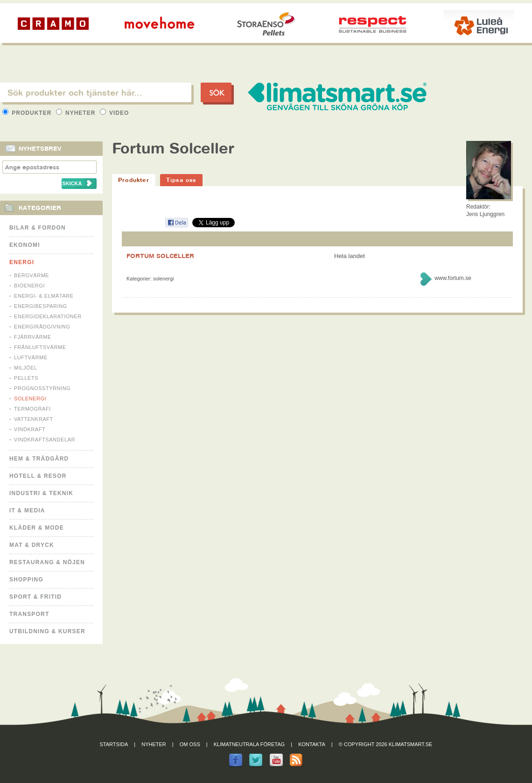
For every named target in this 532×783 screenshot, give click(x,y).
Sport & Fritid (35, 597)
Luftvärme (31, 357)
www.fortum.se (453, 278)
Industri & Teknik (41, 493)
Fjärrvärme (33, 337)
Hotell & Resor (38, 476)
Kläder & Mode (37, 528)
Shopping (26, 580)
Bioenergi (29, 286)
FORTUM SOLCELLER (160, 256)
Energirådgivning (42, 327)
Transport (29, 614)
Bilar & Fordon (38, 228)
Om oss (190, 744)
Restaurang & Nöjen (47, 562)
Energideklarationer (48, 316)
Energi (22, 262)
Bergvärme (31, 275)
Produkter (28, 113)
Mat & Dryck (32, 545)
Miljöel (26, 368)
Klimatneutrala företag (249, 744)
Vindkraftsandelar (45, 440)
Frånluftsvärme (40, 347)
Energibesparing (41, 306)
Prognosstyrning (42, 388)
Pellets (26, 378)
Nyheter (77, 113)
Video (115, 113)
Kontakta (312, 744)
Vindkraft (30, 429)
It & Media (27, 510)
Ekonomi (25, 245)
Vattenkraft (34, 419)
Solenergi (30, 398)
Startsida (114, 744)
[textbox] (96, 92)
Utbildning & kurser (47, 631)
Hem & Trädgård (39, 459)
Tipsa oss (181, 180)
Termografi (32, 409)
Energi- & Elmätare (44, 296)
